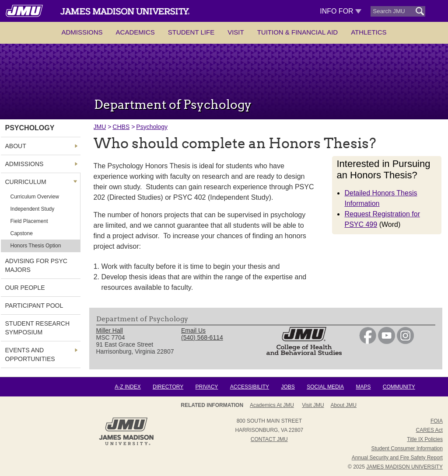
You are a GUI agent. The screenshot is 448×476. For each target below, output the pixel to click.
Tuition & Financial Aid (297, 32)
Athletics (369, 32)
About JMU (344, 405)
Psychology (152, 127)
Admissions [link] (24, 164)
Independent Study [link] (33, 209)
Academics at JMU (272, 405)
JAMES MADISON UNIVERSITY (404, 467)
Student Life (191, 32)
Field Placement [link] (29, 221)
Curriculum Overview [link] (35, 197)
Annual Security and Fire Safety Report (397, 458)
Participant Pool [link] (34, 306)
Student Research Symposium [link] (38, 328)
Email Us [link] (193, 330)
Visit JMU (313, 405)
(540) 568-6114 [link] (202, 337)
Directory (168, 387)
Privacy (207, 387)
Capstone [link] (22, 233)
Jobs (288, 387)
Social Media (325, 387)
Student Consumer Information (407, 448)
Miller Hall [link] (110, 330)
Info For (341, 11)
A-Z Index (128, 387)
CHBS (121, 127)
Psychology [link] (30, 128)
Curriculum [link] (26, 182)
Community (399, 387)
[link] (368, 342)
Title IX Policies (425, 439)
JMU (100, 127)
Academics (135, 32)
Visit (236, 32)
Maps (363, 387)
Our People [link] (25, 288)
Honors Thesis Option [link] (36, 246)
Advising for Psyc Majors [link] (36, 265)
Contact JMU (269, 439)
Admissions (82, 32)
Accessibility (250, 387)
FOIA (437, 421)
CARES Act (429, 430)
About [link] (16, 146)
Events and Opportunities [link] (30, 354)
